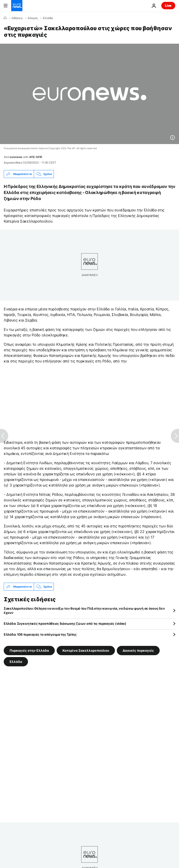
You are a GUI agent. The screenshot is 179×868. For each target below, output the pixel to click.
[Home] (5, 18)
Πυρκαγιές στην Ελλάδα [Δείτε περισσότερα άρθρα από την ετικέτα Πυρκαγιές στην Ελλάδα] (29, 650)
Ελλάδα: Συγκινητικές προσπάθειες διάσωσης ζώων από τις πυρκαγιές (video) (65, 623)
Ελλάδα (48, 18)
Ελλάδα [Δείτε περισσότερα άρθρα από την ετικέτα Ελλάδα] (16, 662)
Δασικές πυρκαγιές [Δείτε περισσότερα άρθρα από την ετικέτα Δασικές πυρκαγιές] (138, 650)
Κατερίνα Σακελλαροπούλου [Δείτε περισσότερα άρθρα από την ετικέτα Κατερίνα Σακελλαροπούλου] (86, 650)
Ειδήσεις (17, 18)
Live (168, 5)
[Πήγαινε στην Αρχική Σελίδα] (17, 6)
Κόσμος (33, 18)
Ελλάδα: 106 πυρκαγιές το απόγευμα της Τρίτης (40, 634)
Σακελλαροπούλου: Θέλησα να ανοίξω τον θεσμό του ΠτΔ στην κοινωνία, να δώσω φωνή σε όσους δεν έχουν (84, 610)
